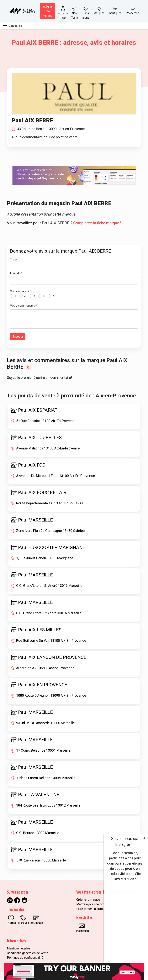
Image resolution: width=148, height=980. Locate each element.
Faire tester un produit (91, 909)
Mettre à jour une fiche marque (97, 904)
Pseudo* (16, 273)
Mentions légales (19, 948)
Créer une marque (88, 900)
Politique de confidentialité (25, 958)
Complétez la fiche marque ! (97, 223)
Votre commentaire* (24, 306)
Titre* (14, 260)
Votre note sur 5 (21, 291)
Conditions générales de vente (28, 953)
